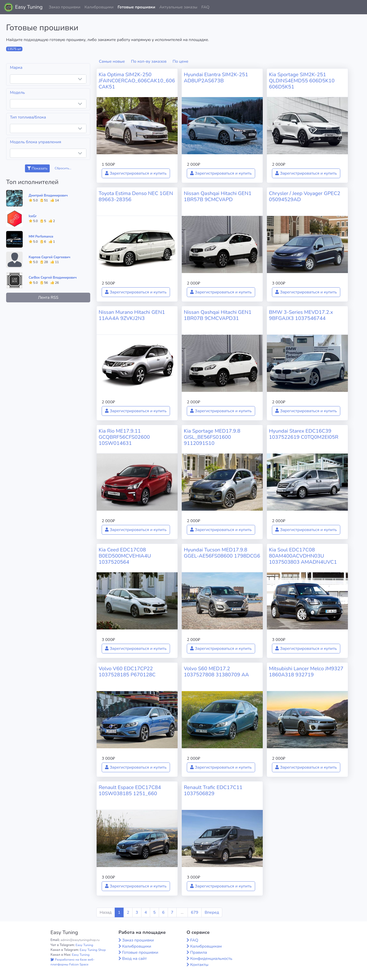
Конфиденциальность (211, 959)
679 (195, 912)
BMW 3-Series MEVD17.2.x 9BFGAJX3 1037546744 (301, 315)
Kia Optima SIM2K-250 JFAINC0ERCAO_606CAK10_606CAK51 (137, 81)
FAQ (205, 7)
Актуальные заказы (178, 7)
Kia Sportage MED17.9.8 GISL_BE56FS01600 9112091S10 (212, 437)
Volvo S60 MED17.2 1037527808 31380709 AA (216, 672)
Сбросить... (63, 168)
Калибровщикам (206, 946)
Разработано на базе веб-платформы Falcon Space (73, 962)
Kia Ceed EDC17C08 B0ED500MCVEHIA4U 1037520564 (125, 556)
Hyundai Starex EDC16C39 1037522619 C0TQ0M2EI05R (304, 434)
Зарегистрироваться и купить (136, 173)
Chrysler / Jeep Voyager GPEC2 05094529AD (305, 196)
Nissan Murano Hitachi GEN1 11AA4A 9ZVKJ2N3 (132, 315)
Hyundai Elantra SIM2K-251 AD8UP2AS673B (216, 78)
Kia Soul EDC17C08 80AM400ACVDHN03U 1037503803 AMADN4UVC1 (303, 556)
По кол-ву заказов (149, 61)
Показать (37, 168)
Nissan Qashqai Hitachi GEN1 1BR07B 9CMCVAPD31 (218, 315)
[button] (359, 7)
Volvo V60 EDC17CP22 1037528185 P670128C (127, 672)
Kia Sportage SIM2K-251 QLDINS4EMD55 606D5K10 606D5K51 (302, 81)
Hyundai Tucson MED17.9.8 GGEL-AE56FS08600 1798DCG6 (222, 553)
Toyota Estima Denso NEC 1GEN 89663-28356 (136, 196)
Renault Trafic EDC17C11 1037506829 (213, 790)
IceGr (33, 216)
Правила (199, 952)
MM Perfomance (41, 237)
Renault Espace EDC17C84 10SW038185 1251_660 (130, 790)
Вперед (212, 912)
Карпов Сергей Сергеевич (50, 257)
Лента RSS (48, 298)
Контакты (199, 965)
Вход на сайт (134, 959)
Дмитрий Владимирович (48, 196)
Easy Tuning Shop (93, 950)
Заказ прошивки (65, 7)
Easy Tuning (29, 7)
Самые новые (112, 61)
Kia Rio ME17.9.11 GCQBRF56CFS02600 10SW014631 (124, 437)
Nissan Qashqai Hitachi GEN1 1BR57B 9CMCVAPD (218, 196)
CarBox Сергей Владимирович (53, 278)
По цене (180, 61)
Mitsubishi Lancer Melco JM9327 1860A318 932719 (306, 672)
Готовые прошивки (136, 7)
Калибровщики (99, 7)
